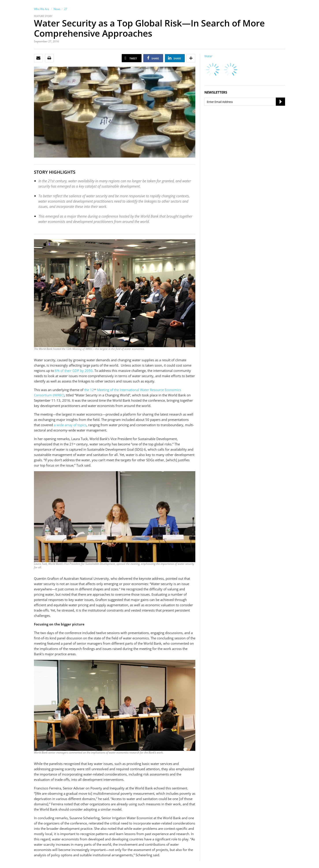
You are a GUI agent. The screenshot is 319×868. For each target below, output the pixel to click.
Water (208, 56)
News (57, 9)
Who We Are (42, 9)
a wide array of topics (70, 425)
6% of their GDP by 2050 (74, 371)
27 (66, 9)
